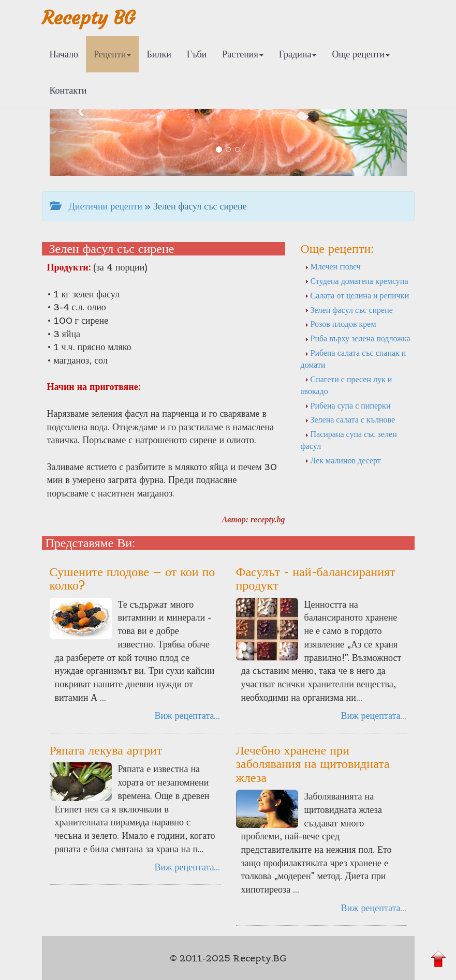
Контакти (68, 90)
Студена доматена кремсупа (357, 281)
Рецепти (113, 54)
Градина (298, 54)
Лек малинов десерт (343, 460)
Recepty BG (89, 18)
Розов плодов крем (341, 324)
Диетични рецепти (96, 206)
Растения (242, 54)
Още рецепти (361, 54)
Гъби (197, 54)
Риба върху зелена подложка (358, 338)
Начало (64, 54)
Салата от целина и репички (357, 295)
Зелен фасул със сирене (349, 310)
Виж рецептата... (187, 715)
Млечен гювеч (333, 266)
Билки (159, 54)
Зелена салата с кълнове (350, 419)
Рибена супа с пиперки (348, 405)
